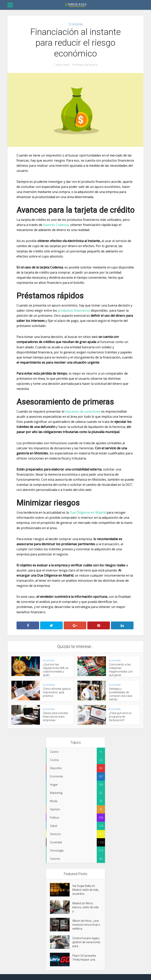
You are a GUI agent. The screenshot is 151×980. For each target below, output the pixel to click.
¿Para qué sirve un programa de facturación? (120, 717)
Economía (76, 24)
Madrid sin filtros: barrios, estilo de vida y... (85, 907)
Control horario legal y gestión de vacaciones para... (86, 942)
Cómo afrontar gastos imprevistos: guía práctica (57, 692)
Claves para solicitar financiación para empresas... (55, 717)
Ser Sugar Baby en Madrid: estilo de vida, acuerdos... (86, 890)
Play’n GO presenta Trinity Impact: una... (85, 958)
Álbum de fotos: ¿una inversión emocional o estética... (86, 925)
